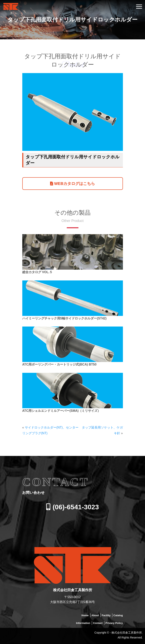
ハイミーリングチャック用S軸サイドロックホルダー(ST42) (65, 318)
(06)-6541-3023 (72, 507)
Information (83, 623)
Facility (106, 615)
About (95, 615)
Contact (98, 623)
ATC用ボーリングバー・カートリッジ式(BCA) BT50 (59, 364)
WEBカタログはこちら (72, 184)
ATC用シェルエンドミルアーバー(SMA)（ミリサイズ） (62, 411)
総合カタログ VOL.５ (37, 272)
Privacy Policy (114, 623)
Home (85, 615)
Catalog (118, 615)
